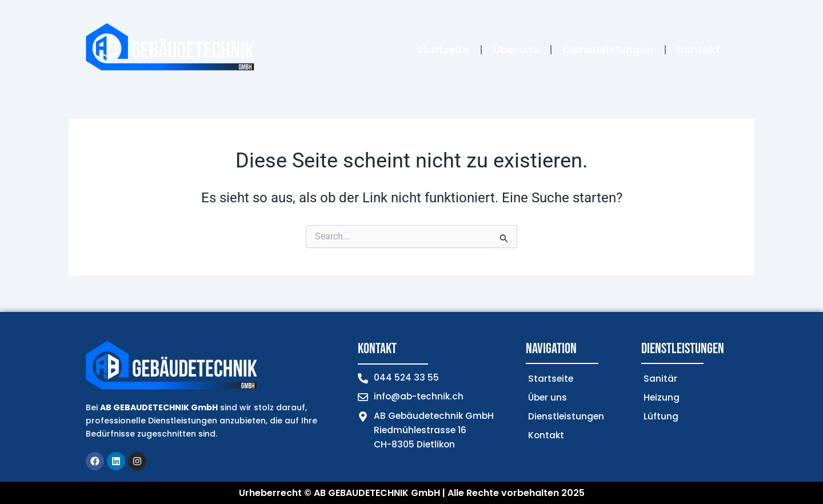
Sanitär (660, 379)
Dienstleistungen (608, 49)
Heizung (662, 397)
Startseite (443, 49)
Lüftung (661, 416)
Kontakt (699, 49)
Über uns (516, 49)
